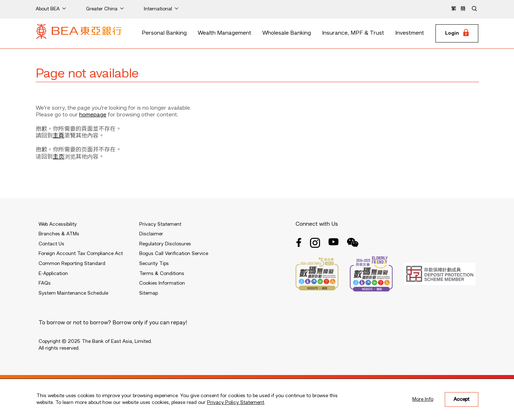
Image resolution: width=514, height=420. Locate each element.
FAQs (45, 283)
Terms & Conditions (162, 274)
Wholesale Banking (287, 33)
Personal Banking (164, 33)
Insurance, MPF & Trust (353, 33)
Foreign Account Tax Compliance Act (81, 254)
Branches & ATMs (59, 234)
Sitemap (148, 293)
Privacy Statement (160, 224)
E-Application (53, 274)
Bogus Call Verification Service (174, 254)
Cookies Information (162, 283)
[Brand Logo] (79, 34)
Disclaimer (151, 234)
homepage (93, 115)
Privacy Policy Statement (236, 402)
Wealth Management (225, 33)
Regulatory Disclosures (165, 244)
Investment (410, 33)
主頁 (59, 136)
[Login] (457, 34)
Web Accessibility (58, 224)
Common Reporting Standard (72, 264)
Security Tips (154, 264)
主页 (59, 157)
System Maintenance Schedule (73, 293)
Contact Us (51, 244)
